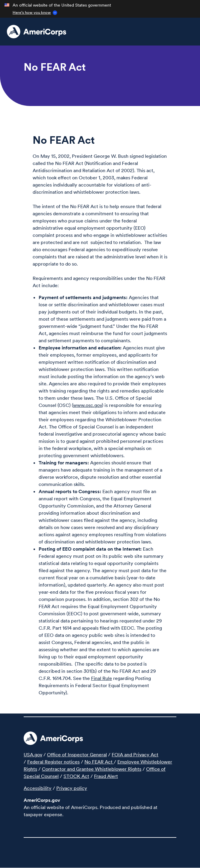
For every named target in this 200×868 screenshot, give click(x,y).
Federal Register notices (53, 762)
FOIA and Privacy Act (135, 755)
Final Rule (101, 678)
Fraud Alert (106, 776)
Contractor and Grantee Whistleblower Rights (92, 769)
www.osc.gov (87, 405)
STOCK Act (76, 776)
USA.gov (33, 755)
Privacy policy (72, 788)
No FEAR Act (99, 762)
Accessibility (38, 788)
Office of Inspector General (77, 755)
